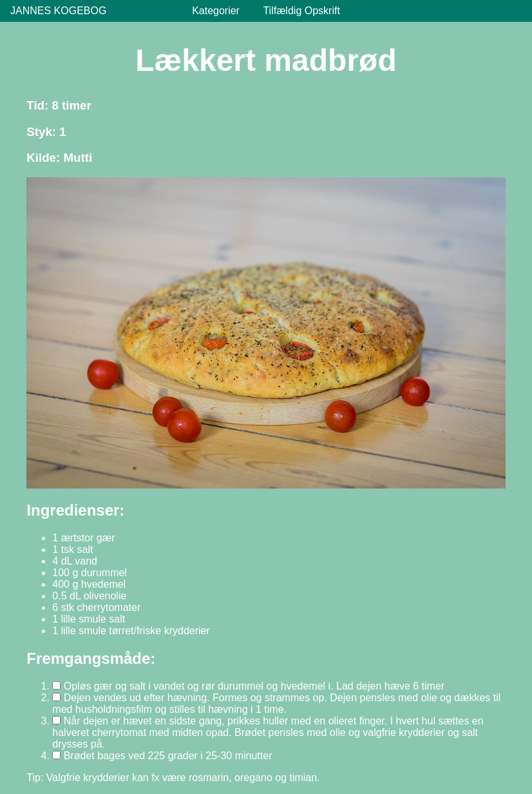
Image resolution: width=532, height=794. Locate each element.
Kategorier (216, 11)
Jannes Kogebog (58, 11)
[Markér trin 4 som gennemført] (56, 755)
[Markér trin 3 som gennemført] (56, 720)
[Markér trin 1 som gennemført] (56, 685)
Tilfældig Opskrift (301, 11)
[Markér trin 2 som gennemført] (56, 697)
